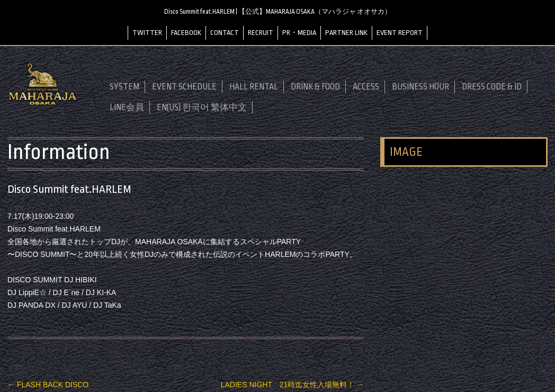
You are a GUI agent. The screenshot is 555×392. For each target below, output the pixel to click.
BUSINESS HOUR (420, 87)
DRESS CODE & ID (492, 87)
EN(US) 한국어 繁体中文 (202, 108)
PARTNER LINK (346, 33)
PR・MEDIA (299, 33)
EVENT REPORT (400, 33)
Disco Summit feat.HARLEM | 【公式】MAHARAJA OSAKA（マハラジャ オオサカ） (278, 12)
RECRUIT (261, 33)
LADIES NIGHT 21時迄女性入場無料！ (292, 385)
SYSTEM (124, 87)
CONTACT (225, 33)
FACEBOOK (186, 33)
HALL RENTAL (254, 87)
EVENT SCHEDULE (184, 87)
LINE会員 (127, 108)
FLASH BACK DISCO (48, 385)
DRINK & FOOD (315, 87)
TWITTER (147, 33)
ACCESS (366, 87)
